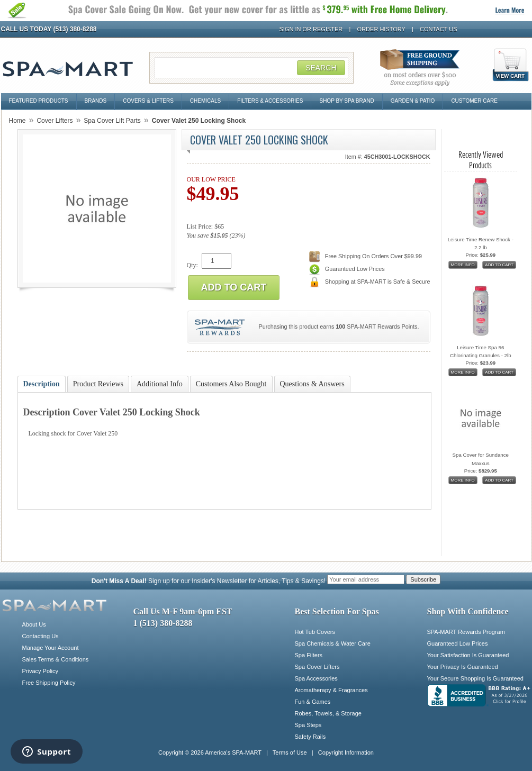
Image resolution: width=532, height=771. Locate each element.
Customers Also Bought (231, 384)
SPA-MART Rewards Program (466, 632)
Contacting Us (40, 636)
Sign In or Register (311, 29)
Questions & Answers (312, 384)
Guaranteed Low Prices (458, 643)
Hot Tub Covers (315, 632)
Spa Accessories (316, 678)
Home (17, 121)
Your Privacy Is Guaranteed (463, 667)
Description (42, 384)
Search (321, 68)
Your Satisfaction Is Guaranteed (468, 655)
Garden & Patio (413, 101)
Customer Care (474, 101)
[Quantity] (217, 261)
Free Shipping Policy (49, 683)
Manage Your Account (51, 648)
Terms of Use (290, 752)
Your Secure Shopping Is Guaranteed (475, 678)
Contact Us (439, 29)
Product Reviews (98, 384)
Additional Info (160, 384)
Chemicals (205, 101)
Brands (96, 101)
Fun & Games (313, 702)
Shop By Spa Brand (346, 101)
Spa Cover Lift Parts (112, 121)
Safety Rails (310, 737)
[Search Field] (251, 68)
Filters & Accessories (270, 101)
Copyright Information (346, 752)
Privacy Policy (40, 671)
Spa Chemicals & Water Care (333, 643)
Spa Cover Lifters (317, 667)
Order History (381, 29)
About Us (34, 624)
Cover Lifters (55, 121)
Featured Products (39, 101)
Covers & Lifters (148, 101)
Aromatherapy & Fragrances (331, 690)
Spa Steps (308, 725)
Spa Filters (309, 655)
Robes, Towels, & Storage (328, 713)
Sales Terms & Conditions (56, 659)
